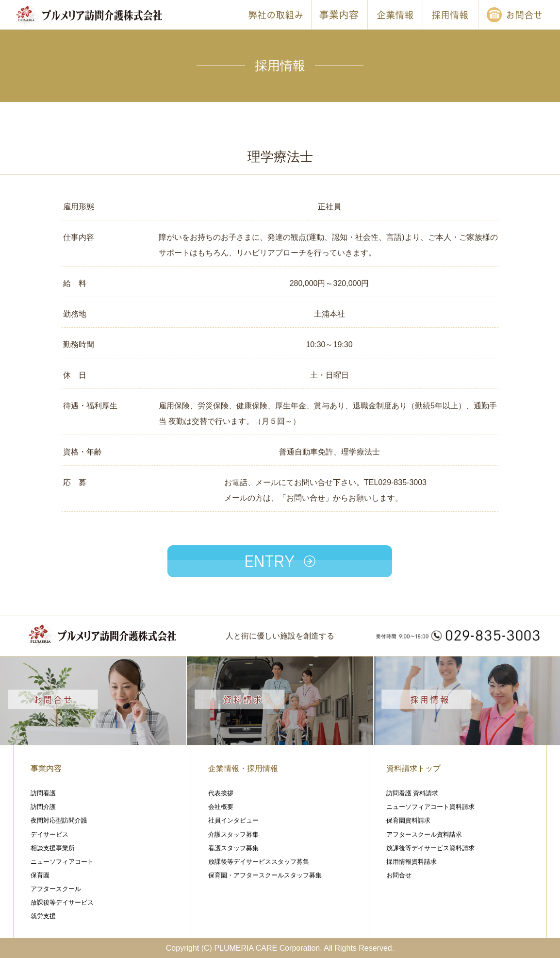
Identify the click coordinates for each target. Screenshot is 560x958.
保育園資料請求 (408, 820)
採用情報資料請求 (412, 862)
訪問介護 (43, 807)
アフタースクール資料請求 (424, 834)
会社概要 (221, 807)
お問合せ (399, 875)
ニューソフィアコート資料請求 (430, 807)
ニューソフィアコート (62, 862)
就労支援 (43, 916)
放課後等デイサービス (62, 902)
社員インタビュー (233, 820)
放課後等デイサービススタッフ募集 (259, 862)
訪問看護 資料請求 (412, 793)
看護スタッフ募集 (233, 848)
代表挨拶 (221, 793)
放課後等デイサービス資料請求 (430, 848)
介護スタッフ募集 (233, 834)
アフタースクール (56, 889)
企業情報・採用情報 (243, 768)
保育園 (40, 875)
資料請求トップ (413, 768)
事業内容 (46, 768)
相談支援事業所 (53, 848)
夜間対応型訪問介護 (59, 820)
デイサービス (49, 834)
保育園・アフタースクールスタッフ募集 (265, 875)
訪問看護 (43, 793)
